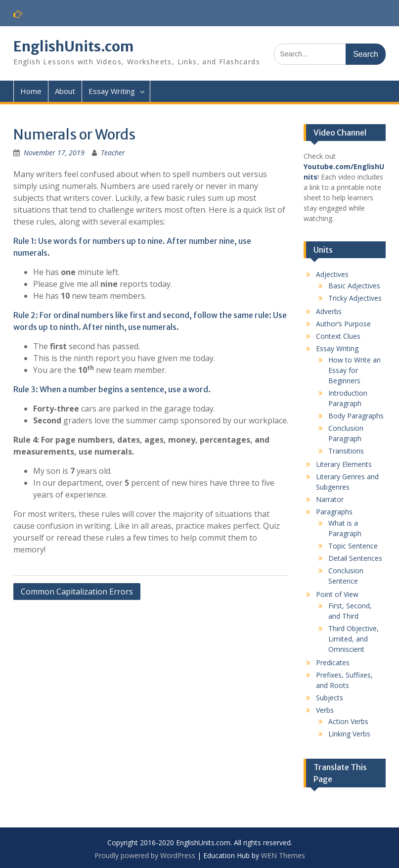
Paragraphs (334, 512)
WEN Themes (283, 855)
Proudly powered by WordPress (145, 855)
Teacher (113, 153)
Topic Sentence (353, 546)
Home (31, 91)
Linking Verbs (349, 734)
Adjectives (332, 274)
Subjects (330, 698)
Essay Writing (112, 91)
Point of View (337, 594)
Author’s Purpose (343, 324)
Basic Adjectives (354, 286)
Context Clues (338, 336)
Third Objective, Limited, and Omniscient (354, 639)
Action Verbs (348, 721)
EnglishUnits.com (73, 46)
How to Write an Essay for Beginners (355, 370)
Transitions (346, 451)
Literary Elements (344, 464)
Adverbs (329, 311)
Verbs (325, 710)
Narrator (330, 499)
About (65, 91)
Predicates (333, 662)
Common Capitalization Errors (77, 592)
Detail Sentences (355, 558)
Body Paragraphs (356, 416)
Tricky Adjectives (355, 298)
